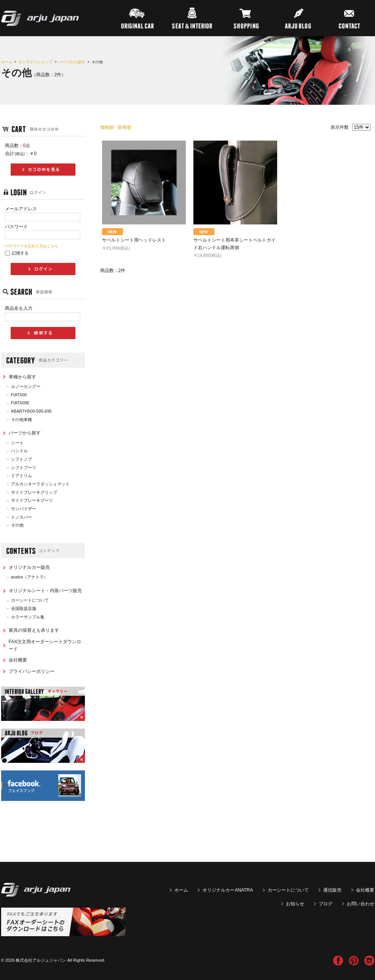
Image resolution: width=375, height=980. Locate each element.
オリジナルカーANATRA (228, 890)
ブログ (326, 904)
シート (17, 443)
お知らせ (295, 904)
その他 (17, 525)
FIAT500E (20, 403)
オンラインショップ (35, 62)
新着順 (124, 127)
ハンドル (19, 451)
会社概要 (18, 660)
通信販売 (332, 890)
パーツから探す (72, 62)
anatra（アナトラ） (30, 577)
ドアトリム (22, 476)
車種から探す (22, 377)
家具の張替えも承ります (34, 630)
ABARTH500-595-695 (31, 411)
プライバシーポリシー (32, 671)
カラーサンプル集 (28, 617)
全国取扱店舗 (24, 608)
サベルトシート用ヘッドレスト (134, 240)
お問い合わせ (361, 904)
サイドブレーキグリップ (34, 492)
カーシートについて (30, 600)
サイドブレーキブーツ (32, 500)
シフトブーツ (24, 468)
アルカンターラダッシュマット (40, 484)
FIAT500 (19, 395)
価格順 (107, 127)
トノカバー (22, 517)
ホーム (7, 62)
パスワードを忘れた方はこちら (32, 246)
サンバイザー (24, 509)
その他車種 (22, 420)
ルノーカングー (26, 386)
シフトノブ (22, 459)
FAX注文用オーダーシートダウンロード (45, 645)
